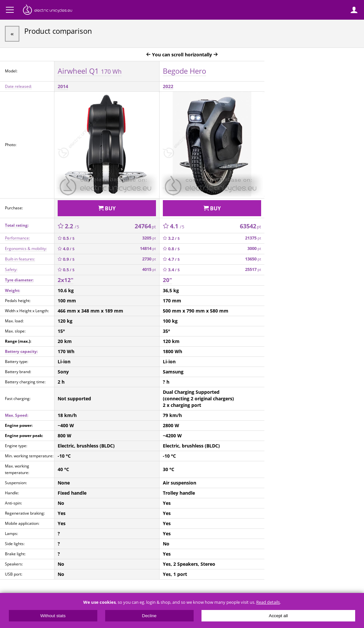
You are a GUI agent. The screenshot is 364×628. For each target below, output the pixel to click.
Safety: (11, 269)
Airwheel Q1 (90, 71)
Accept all (278, 616)
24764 (145, 226)
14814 (148, 248)
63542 (250, 226)
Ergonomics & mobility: (26, 248)
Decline (149, 616)
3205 (149, 238)
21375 (253, 238)
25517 (253, 269)
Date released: (18, 86)
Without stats (53, 616)
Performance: (17, 238)
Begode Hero (184, 71)
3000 (254, 248)
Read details (268, 602)
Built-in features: (20, 259)
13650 (253, 259)
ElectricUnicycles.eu (48, 10)
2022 (168, 86)
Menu (10, 10)
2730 (149, 259)
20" (167, 280)
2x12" (66, 280)
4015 (149, 269)
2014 (63, 86)
